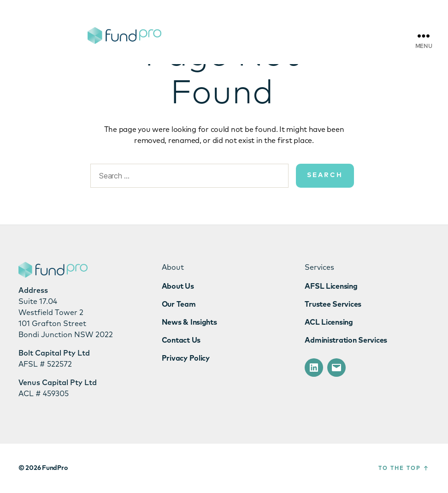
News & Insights (189, 322)
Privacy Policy (186, 358)
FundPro (55, 468)
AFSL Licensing (331, 286)
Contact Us (181, 340)
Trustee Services (333, 304)
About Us (178, 286)
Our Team (179, 304)
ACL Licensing (329, 322)
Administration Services (346, 340)
